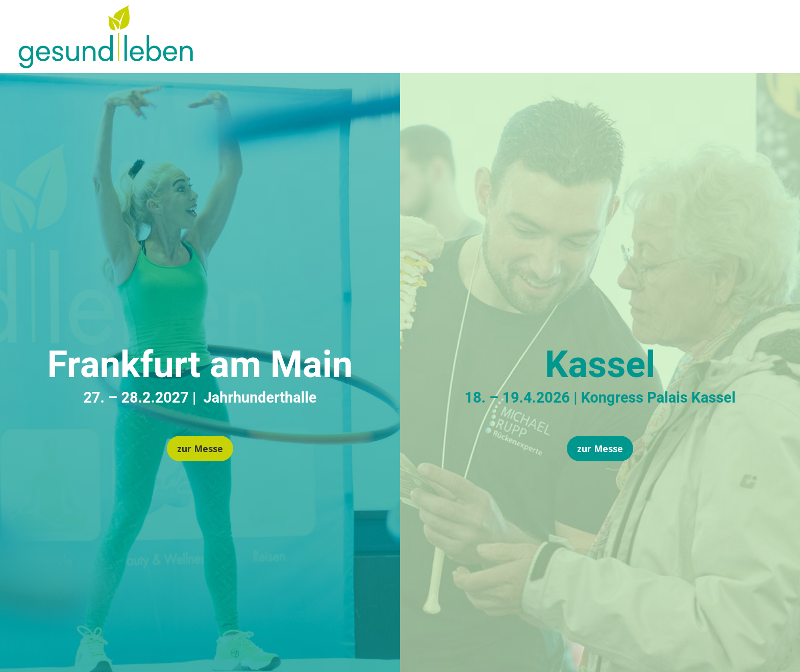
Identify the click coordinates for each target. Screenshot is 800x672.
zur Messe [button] (200, 449)
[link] (106, 65)
